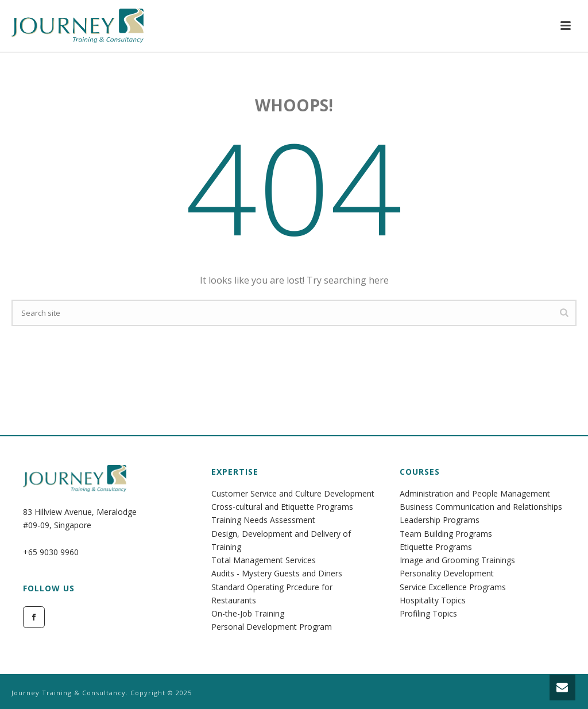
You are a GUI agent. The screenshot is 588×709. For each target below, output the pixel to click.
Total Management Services (264, 560)
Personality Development (447, 573)
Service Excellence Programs (453, 587)
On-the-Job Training (248, 613)
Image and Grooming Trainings (457, 560)
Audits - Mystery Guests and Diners (277, 573)
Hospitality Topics (433, 600)
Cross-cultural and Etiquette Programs (282, 507)
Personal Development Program (272, 627)
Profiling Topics (428, 613)
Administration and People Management (475, 493)
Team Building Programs (446, 534)
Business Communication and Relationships (481, 507)
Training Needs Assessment (263, 520)
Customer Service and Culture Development (293, 493)
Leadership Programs (440, 520)
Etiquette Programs (436, 547)
